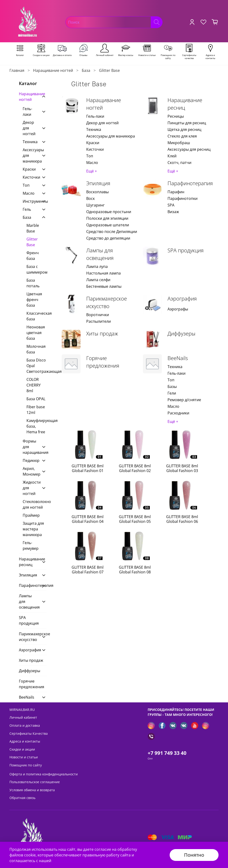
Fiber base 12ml (36, 410)
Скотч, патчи (179, 163)
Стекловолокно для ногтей (35, 504)
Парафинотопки (183, 198)
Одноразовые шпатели (108, 225)
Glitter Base (32, 242)
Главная (17, 70)
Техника (94, 129)
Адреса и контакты (25, 741)
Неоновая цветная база (36, 333)
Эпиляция (98, 183)
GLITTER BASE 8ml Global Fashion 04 (88, 519)
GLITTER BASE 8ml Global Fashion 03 (182, 468)
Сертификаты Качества (29, 733)
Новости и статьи (24, 757)
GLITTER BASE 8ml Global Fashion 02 (135, 468)
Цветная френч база (34, 300)
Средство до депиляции (108, 238)
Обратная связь (22, 798)
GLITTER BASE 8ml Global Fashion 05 (135, 519)
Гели (172, 393)
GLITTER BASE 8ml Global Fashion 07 (88, 570)
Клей (172, 156)
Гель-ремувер (31, 546)
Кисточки (95, 149)
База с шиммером (37, 269)
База (86, 70)
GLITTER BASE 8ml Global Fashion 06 (182, 519)
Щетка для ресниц (184, 129)
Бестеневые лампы (104, 286)
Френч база (33, 256)
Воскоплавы (97, 192)
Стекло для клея (182, 136)
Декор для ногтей (102, 123)
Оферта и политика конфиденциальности (44, 774)
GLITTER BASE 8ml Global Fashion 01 (88, 468)
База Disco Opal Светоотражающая (37, 366)
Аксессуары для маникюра (111, 136)
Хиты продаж (102, 333)
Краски (93, 143)
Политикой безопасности (76, 861)
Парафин (176, 192)
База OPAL (36, 399)
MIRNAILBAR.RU (22, 710)
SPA (171, 205)
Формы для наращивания (31, 447)
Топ (90, 156)
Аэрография (182, 299)
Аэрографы (178, 309)
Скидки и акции (22, 749)
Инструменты (31, 201)
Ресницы (176, 116)
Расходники (178, 413)
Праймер (31, 515)
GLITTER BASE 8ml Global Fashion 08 (135, 570)
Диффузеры (181, 333)
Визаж (173, 212)
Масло (92, 163)
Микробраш (179, 143)
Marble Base (33, 228)
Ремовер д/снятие (184, 400)
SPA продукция (186, 250)
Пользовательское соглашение (35, 782)
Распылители (99, 321)
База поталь (33, 283)
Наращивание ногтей (53, 70)
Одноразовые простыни (109, 212)
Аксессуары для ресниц (189, 149)
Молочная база (36, 349)
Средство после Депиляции (112, 232)
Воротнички (98, 315)
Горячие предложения (103, 362)
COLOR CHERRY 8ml (34, 385)
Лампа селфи (98, 280)
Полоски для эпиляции (107, 218)
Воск (90, 198)
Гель (27, 209)
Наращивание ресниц (185, 104)
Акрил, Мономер (31, 471)
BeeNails (178, 358)
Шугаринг (95, 205)
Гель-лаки (95, 116)
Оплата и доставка (25, 725)
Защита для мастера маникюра (33, 529)
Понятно (194, 855)
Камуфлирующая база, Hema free (37, 426)
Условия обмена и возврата (32, 790)
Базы (172, 387)
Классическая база (37, 316)
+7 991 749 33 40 (167, 753)
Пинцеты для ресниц (187, 123)
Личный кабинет (23, 717)
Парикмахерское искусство (107, 302)
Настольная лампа (103, 273)
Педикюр (31, 460)
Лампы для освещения (100, 254)
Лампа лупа (97, 266)
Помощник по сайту (26, 765)
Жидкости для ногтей (31, 488)
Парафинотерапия (190, 183)
